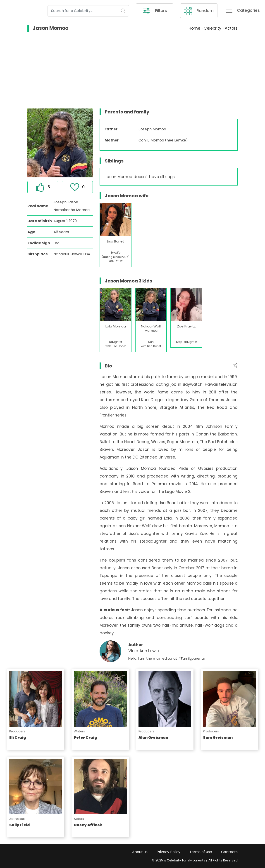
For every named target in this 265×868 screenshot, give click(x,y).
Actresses (17, 819)
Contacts (229, 852)
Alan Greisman (153, 737)
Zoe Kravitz (186, 327)
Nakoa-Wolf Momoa (151, 329)
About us (138, 852)
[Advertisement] (133, 70)
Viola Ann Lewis (144, 651)
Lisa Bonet (116, 241)
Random (199, 11)
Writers (79, 731)
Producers (17, 731)
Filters (155, 11)
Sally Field (19, 825)
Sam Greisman (218, 737)
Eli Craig (18, 737)
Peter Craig (85, 737)
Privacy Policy (167, 852)
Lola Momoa (116, 327)
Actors (79, 819)
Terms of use (200, 852)
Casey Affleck (88, 825)
